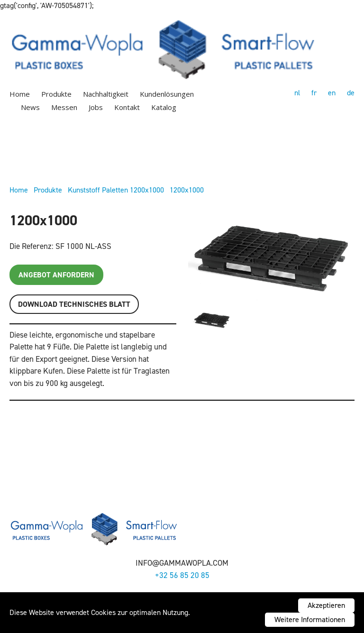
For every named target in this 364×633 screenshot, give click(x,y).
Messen (64, 107)
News (30, 107)
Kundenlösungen (167, 94)
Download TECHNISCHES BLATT (74, 304)
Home (20, 94)
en (332, 93)
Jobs (96, 107)
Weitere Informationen (310, 619)
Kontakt (127, 107)
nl (297, 93)
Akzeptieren (326, 605)
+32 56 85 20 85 (182, 575)
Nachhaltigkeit (106, 94)
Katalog (164, 107)
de (351, 93)
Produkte (56, 94)
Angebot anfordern (56, 275)
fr (314, 93)
